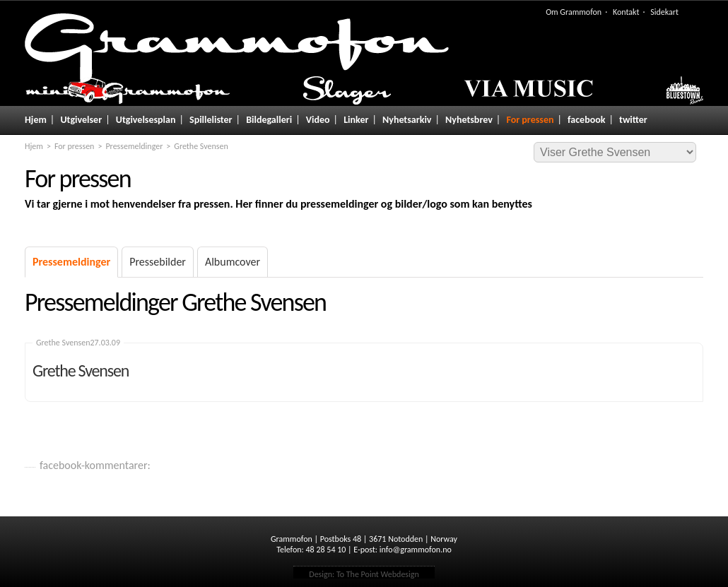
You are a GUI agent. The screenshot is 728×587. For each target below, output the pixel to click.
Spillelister (211, 120)
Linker (356, 120)
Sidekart (664, 12)
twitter (633, 120)
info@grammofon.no (416, 550)
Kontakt (626, 12)
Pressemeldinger (134, 146)
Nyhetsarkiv (407, 120)
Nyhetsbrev (469, 120)
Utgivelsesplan (146, 120)
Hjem (36, 120)
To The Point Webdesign (378, 574)
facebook (586, 120)
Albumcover (233, 262)
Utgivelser (81, 120)
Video (318, 120)
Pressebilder (158, 262)
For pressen (530, 120)
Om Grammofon (574, 12)
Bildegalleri (269, 120)
